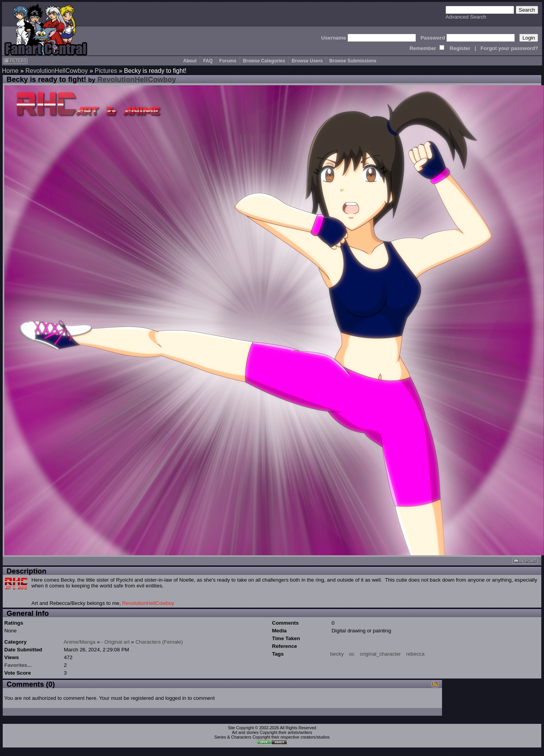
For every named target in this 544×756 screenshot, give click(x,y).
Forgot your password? (509, 48)
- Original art (115, 642)
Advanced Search (466, 17)
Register (460, 48)
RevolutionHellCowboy (56, 71)
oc (352, 654)
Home (10, 71)
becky (337, 654)
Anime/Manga (79, 642)
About (190, 61)
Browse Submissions (353, 61)
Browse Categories (264, 61)
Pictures (106, 71)
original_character (380, 654)
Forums (228, 61)
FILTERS (15, 61)
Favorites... (18, 665)
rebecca (415, 654)
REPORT (525, 561)
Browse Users (307, 61)
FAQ (208, 61)
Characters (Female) (159, 642)
